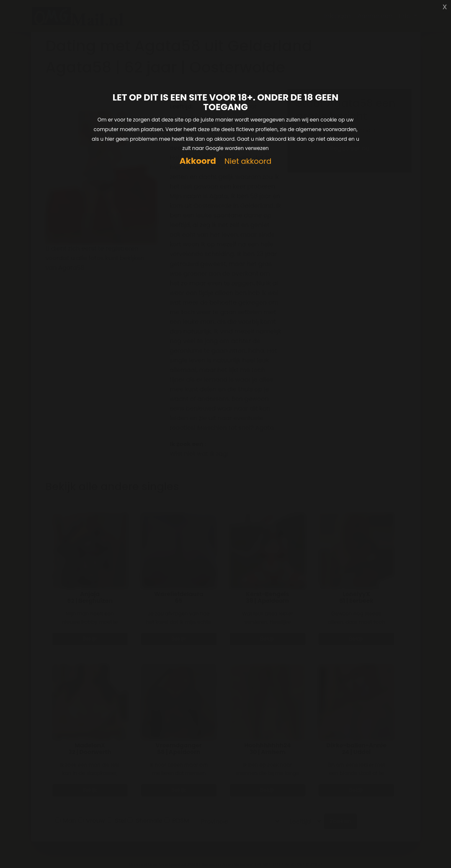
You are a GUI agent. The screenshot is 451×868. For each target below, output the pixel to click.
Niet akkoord (248, 161)
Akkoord (198, 161)
